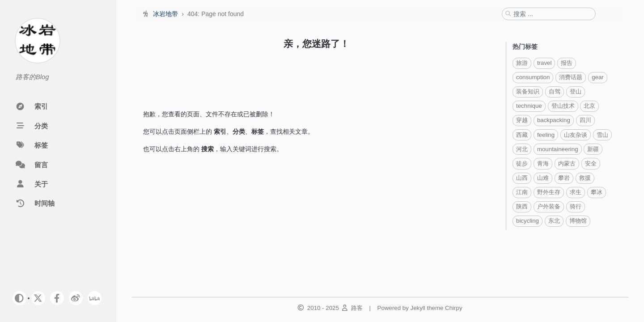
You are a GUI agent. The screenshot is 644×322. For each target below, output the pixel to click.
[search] (552, 14)
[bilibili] (95, 298)
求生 (576, 192)
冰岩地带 (166, 14)
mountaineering (558, 149)
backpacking (554, 120)
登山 (576, 91)
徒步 (522, 163)
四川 (585, 120)
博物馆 (578, 221)
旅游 (522, 63)
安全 (591, 163)
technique (529, 106)
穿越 (522, 120)
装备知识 (528, 91)
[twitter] (38, 298)
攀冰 (597, 192)
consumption (533, 77)
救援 (585, 178)
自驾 (555, 91)
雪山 (602, 135)
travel (544, 63)
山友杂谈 (576, 135)
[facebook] (57, 298)
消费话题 (571, 77)
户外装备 (549, 206)
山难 (543, 178)
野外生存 (549, 192)
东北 (554, 221)
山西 (522, 178)
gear (598, 77)
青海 (543, 163)
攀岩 (564, 178)
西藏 (522, 135)
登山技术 (563, 106)
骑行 (576, 206)
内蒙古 (567, 163)
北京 (589, 106)
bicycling (527, 221)
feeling (546, 135)
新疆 (593, 149)
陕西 (522, 206)
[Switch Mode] (19, 298)
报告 (567, 63)
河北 (522, 149)
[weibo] (76, 298)
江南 (522, 192)
